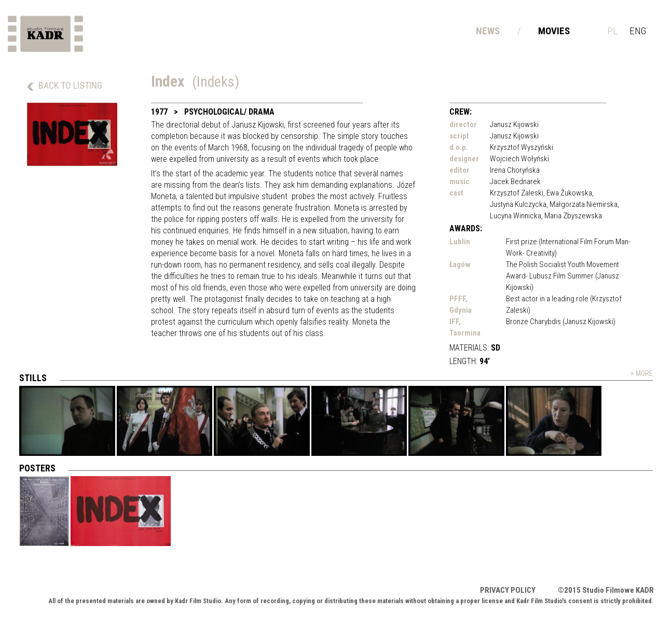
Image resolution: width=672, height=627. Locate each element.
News (488, 31)
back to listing (70, 86)
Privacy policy (508, 590)
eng (638, 31)
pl (612, 31)
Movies (554, 31)
